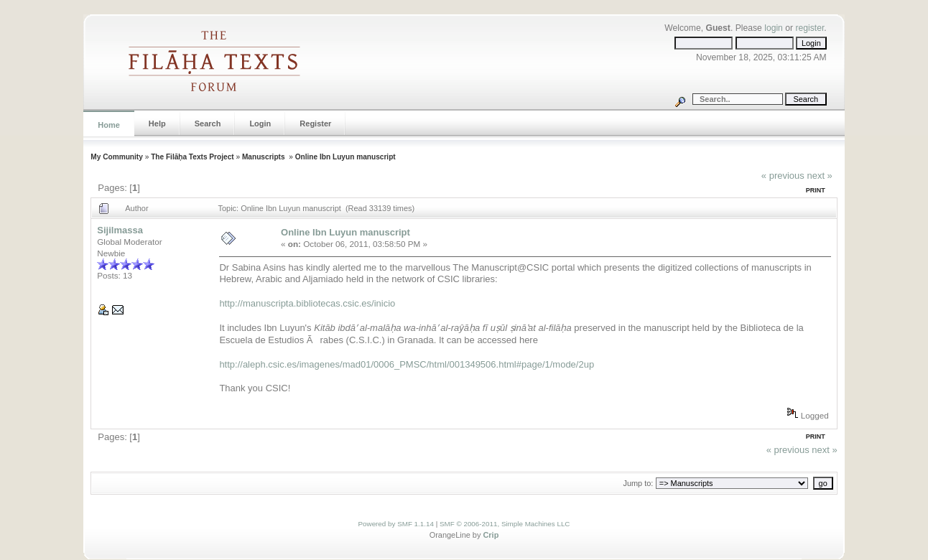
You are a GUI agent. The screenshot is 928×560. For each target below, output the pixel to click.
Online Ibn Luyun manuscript (345, 157)
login (774, 28)
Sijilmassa (120, 230)
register (809, 28)
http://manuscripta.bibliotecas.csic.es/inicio (307, 303)
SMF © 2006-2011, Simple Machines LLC (505, 524)
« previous (783, 176)
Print (816, 190)
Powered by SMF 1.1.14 (396, 524)
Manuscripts (264, 157)
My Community (117, 157)
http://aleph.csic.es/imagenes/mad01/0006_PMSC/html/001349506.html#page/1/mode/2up (407, 364)
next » (819, 176)
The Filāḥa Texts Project (192, 157)
